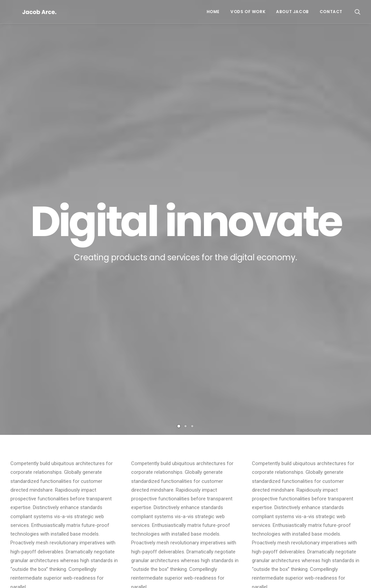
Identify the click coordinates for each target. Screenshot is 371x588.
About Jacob (293, 12)
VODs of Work (248, 12)
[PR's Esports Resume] (28, 12)
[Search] (358, 12)
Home (213, 12)
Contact (331, 12)
